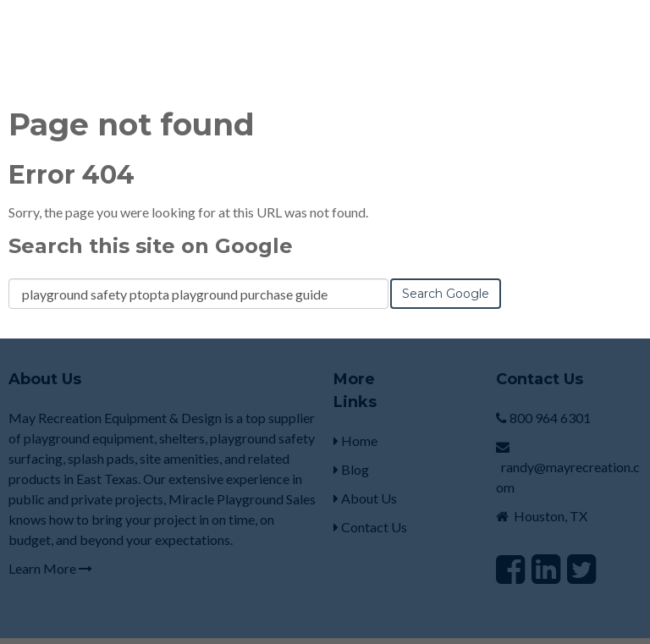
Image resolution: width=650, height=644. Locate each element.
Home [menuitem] (355, 413)
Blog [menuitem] (351, 442)
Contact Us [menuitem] (370, 500)
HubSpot (193, 627)
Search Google (446, 267)
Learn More (50, 541)
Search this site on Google (151, 219)
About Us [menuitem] (365, 471)
